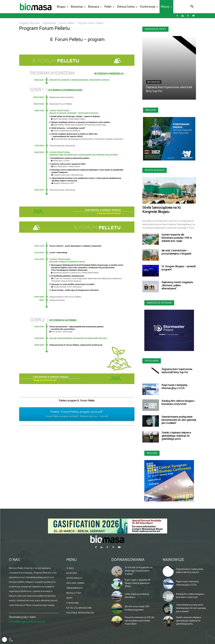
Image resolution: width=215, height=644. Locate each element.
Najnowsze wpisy (155, 29)
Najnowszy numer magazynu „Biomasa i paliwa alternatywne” (177, 285)
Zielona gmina (127, 7)
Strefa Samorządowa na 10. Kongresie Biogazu (162, 210)
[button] (192, 7)
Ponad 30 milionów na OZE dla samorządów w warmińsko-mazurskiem (139, 621)
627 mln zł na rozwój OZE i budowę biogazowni (137, 608)
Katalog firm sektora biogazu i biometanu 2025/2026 (178, 403)
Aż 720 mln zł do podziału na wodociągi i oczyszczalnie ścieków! (139, 571)
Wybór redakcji (155, 170)
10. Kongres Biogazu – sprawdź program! (179, 268)
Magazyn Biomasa (29, 23)
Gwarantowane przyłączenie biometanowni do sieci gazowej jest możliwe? (179, 420)
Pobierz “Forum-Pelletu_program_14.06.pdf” (77, 414)
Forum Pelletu (67, 23)
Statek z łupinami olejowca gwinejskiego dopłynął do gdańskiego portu (176, 436)
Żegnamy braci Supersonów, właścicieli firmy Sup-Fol (169, 89)
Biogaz (63, 7)
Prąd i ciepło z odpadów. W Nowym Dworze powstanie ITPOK (137, 583)
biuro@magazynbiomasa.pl (27, 622)
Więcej (166, 7)
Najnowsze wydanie (159, 303)
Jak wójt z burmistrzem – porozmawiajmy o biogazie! (176, 252)
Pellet (109, 7)
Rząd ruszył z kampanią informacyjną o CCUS (174, 387)
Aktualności (154, 82)
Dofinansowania (128, 560)
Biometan (78, 7)
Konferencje (149, 7)
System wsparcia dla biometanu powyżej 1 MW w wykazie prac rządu (177, 238)
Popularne (152, 361)
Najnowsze (173, 560)
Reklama (151, 110)
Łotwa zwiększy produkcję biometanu (137, 596)
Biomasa (95, 7)
